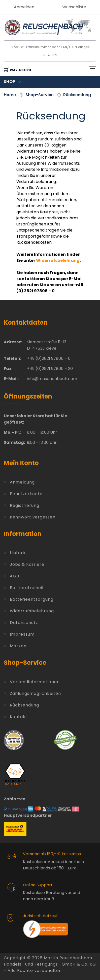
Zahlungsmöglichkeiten (35, 693)
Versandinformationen (35, 682)
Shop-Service (40, 95)
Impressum (22, 634)
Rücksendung (77, 95)
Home (10, 95)
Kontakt (19, 717)
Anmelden (24, 7)
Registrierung (25, 505)
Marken (18, 646)
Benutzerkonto (26, 494)
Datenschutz (24, 623)
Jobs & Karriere (27, 564)
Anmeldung (22, 482)
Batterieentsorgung (32, 599)
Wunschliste (74, 7)
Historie (18, 553)
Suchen (50, 55)
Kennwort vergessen (33, 517)
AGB (14, 576)
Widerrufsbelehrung (32, 611)
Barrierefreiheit (27, 588)
